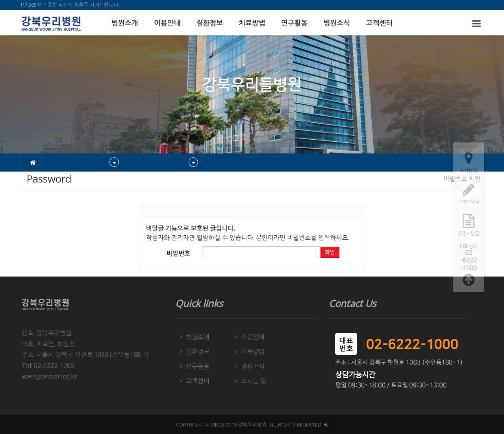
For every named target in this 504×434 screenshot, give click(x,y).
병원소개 (125, 23)
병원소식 (337, 23)
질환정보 (209, 23)
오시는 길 (254, 381)
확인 (330, 252)
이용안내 (167, 23)
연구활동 (295, 23)
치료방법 (252, 23)
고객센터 (379, 23)
